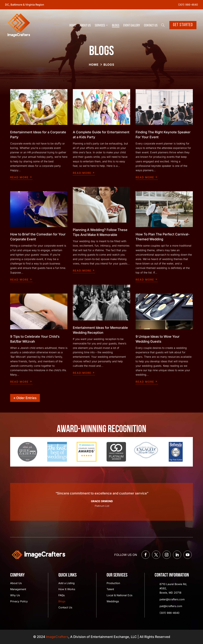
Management (18, 589)
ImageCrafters (57, 637)
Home (73, 25)
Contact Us (151, 25)
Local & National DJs (119, 595)
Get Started (183, 25)
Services (100, 25)
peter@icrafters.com (172, 599)
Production (113, 583)
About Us (85, 25)
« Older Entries (25, 398)
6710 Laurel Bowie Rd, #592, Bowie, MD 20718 (173, 588)
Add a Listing (66, 583)
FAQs (61, 595)
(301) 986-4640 (188, 5)
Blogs (116, 25)
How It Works (67, 589)
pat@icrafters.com (171, 606)
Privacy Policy (19, 602)
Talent (110, 589)
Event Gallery (132, 25)
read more (19, 177)
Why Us (15, 595)
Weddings (113, 602)
